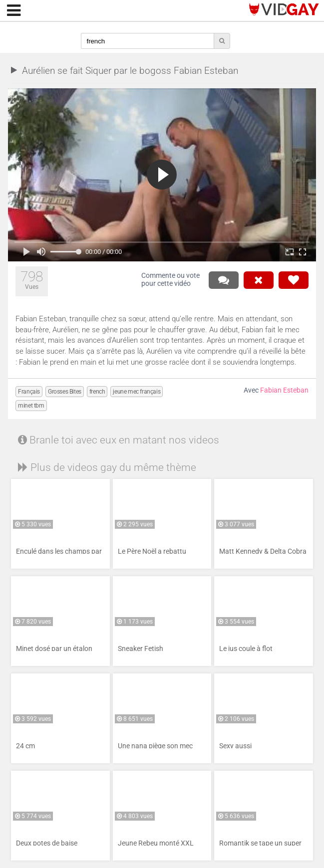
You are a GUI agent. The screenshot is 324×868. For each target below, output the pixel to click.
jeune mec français (137, 392)
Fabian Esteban (284, 390)
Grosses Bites (65, 392)
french (97, 392)
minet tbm (31, 406)
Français (29, 392)
